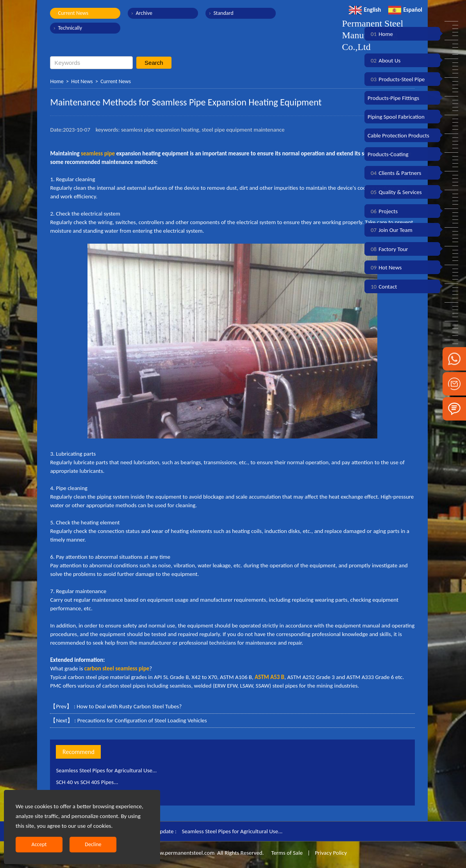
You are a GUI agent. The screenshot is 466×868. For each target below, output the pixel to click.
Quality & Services (395, 192)
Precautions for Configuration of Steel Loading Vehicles (142, 720)
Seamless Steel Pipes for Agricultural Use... (106, 770)
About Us (384, 61)
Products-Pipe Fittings (393, 98)
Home (57, 81)
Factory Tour (388, 249)
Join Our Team (390, 230)
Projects (383, 211)
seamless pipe (98, 153)
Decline (93, 844)
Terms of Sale (286, 853)
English (365, 10)
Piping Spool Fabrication (396, 117)
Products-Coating (388, 154)
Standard (223, 13)
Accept (39, 844)
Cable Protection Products (398, 135)
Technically (70, 28)
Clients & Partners (394, 173)
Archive (144, 13)
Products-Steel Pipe (396, 79)
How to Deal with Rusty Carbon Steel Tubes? (129, 706)
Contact (382, 287)
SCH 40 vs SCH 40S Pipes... (87, 782)
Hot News (82, 81)
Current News (73, 13)
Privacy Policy (331, 853)
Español (405, 10)
